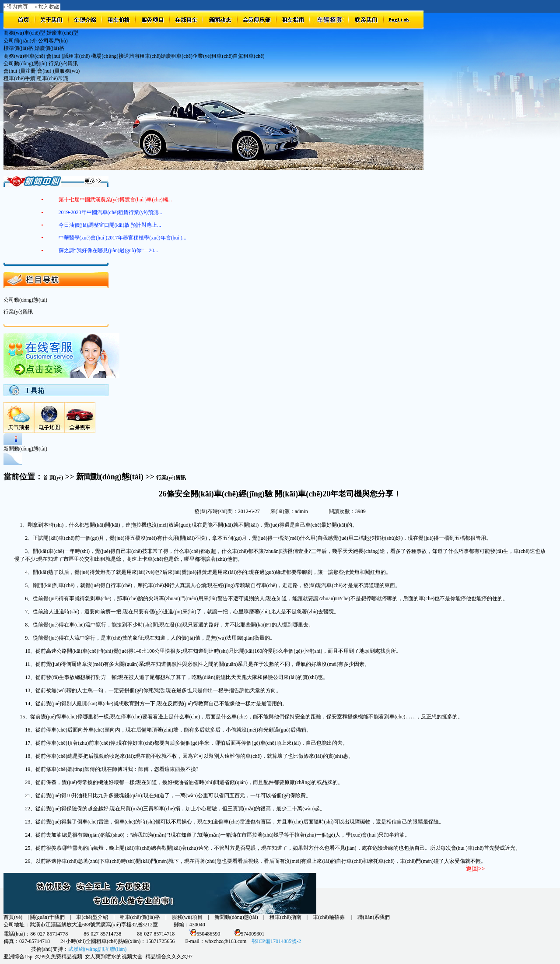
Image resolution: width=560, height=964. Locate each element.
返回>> (476, 869)
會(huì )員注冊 (20, 71)
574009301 (247, 934)
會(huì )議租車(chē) (68, 56)
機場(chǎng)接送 (110, 56)
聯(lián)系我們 (374, 917)
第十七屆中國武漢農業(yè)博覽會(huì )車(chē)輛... (115, 200)
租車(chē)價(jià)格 (140, 917)
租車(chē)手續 (19, 78)
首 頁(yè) (53, 478)
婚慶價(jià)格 (49, 48)
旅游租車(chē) (145, 56)
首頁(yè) (13, 917)
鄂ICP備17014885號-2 (276, 941)
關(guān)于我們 (47, 917)
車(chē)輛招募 (329, 917)
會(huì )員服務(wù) (58, 71)
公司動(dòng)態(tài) (25, 63)
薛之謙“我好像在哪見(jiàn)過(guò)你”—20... (108, 250)
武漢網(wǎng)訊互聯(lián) (98, 949)
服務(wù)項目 (187, 917)
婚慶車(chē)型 (62, 33)
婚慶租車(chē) (177, 56)
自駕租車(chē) (249, 56)
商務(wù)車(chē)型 (24, 33)
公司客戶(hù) (53, 41)
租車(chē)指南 (285, 917)
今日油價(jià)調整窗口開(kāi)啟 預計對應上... (110, 225)
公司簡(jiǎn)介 (20, 41)
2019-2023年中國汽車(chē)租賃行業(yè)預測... (110, 212)
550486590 (203, 934)
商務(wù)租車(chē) (24, 56)
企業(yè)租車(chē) (213, 56)
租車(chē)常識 (53, 78)
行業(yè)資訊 (63, 63)
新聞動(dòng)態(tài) (236, 917)
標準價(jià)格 (18, 48)
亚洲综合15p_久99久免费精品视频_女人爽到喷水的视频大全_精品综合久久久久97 (98, 957)
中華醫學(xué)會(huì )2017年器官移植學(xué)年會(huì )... (122, 238)
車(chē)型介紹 (92, 917)
